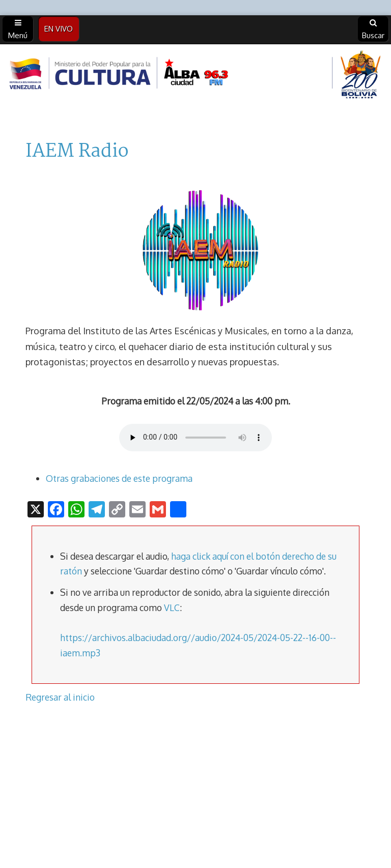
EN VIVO (59, 29)
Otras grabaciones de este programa (119, 478)
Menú (18, 30)
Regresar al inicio (60, 697)
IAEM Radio (77, 152)
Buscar (373, 30)
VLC (172, 607)
